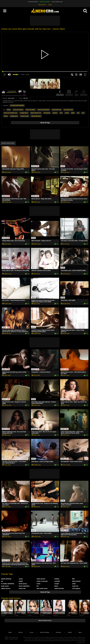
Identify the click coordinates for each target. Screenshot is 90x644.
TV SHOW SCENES (33, 2)
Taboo (6, 116)
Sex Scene (47, 113)
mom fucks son (57, 110)
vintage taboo (24, 113)
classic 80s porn (36, 116)
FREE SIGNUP (42, 5)
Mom (73, 113)
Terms (70, 632)
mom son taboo (30, 110)
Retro (9, 110)
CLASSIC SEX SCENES (17, 105)
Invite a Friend (45, 632)
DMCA (80, 632)
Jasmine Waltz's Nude (57, 2)
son (83, 113)
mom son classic (18, 110)
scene (67, 113)
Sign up (21, 632)
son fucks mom (68, 110)
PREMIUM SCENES (45, 2)
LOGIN (50, 5)
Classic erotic (25, 116)
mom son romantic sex (11, 113)
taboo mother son (36, 113)
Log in (31, 632)
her (78, 113)
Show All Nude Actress (45, 620)
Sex (61, 113)
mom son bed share (43, 110)
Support (58, 632)
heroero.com (15, 637)
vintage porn (14, 116)
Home (10, 632)
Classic (55, 113)
